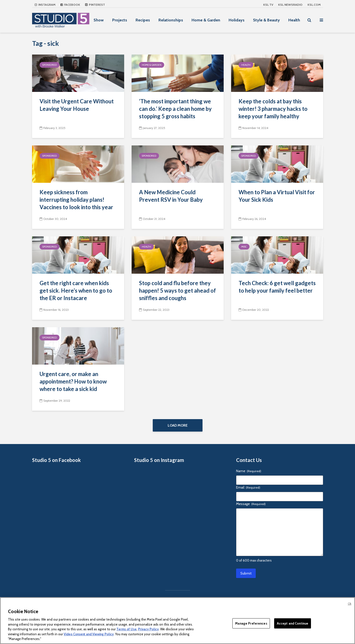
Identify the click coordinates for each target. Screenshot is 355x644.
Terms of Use (127, 629)
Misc (244, 247)
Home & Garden (206, 20)
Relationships (171, 20)
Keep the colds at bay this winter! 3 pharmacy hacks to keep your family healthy (273, 109)
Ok (350, 604)
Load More (178, 425)
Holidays (237, 20)
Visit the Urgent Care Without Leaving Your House (77, 105)
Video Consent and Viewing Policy (89, 634)
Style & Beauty (266, 20)
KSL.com (314, 5)
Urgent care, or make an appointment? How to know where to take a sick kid (73, 381)
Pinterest (95, 5)
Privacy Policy (148, 629)
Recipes (143, 20)
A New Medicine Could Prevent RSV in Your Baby (171, 196)
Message (251, 506)
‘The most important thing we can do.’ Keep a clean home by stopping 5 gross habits (175, 109)
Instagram (45, 5)
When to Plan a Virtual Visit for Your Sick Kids (277, 196)
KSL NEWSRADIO (290, 5)
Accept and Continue (293, 623)
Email (248, 490)
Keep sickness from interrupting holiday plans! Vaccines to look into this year (76, 200)
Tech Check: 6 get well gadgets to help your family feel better (277, 287)
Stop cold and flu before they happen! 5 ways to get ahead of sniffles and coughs (177, 290)
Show (99, 20)
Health (294, 20)
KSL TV (268, 5)
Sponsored (50, 65)
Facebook (70, 5)
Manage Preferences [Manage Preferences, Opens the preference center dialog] (251, 623)
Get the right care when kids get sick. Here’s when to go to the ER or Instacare (76, 290)
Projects (120, 20)
